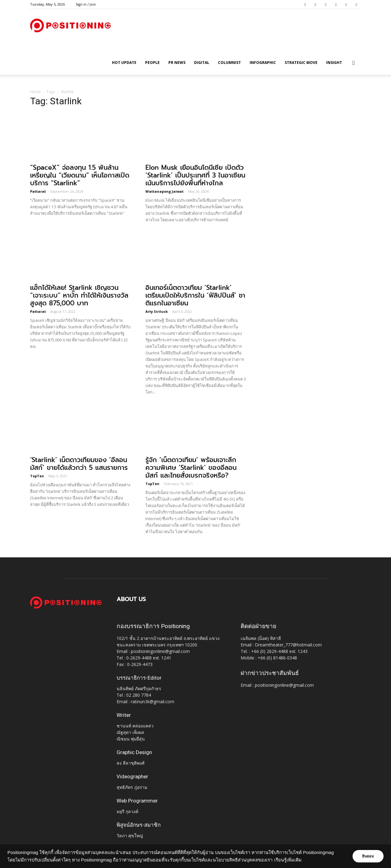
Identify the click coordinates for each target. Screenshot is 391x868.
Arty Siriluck (157, 311)
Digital (202, 63)
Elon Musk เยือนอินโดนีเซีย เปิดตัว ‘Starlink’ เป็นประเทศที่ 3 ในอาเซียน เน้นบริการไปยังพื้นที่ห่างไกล (195, 175)
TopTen (37, 476)
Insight (334, 63)
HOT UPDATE (124, 63)
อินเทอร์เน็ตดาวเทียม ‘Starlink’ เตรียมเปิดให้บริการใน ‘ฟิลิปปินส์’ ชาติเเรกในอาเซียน (195, 295)
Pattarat (38, 191)
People (152, 63)
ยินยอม (367, 856)
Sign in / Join (86, 4)
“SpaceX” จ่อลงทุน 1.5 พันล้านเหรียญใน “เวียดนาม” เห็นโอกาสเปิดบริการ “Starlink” (80, 175)
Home (36, 92)
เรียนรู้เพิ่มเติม (288, 860)
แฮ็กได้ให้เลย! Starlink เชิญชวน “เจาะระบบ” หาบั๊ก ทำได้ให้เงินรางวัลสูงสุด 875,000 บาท (79, 295)
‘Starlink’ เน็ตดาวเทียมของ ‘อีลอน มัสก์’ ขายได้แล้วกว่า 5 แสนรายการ (79, 464)
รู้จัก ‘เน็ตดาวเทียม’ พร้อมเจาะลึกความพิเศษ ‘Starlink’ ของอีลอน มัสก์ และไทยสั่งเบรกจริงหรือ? (191, 468)
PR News (177, 63)
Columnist (229, 63)
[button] (354, 63)
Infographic (263, 63)
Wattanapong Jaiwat (164, 191)
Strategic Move (301, 63)
